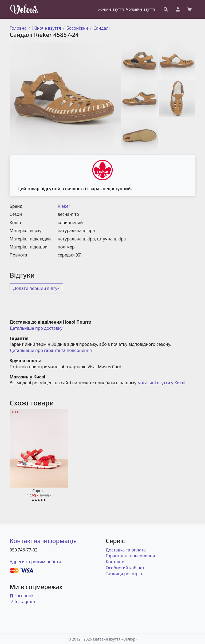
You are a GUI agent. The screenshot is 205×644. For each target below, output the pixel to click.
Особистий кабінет (125, 568)
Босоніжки (77, 28)
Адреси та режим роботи (35, 562)
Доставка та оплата (126, 550)
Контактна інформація (43, 541)
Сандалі (102, 28)
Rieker (64, 206)
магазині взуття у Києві (161, 383)
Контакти (115, 562)
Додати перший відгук (36, 288)
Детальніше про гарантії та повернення (51, 350)
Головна (18, 28)
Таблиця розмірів (124, 574)
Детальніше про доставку (36, 328)
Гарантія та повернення (130, 556)
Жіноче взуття (47, 28)
